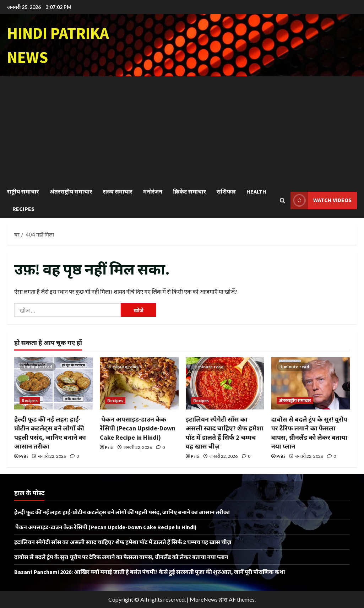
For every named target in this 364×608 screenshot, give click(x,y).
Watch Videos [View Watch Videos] (321, 200)
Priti (23, 456)
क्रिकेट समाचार (189, 191)
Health (256, 191)
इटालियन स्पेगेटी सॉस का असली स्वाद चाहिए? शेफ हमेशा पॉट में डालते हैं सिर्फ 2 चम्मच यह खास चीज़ (123, 542)
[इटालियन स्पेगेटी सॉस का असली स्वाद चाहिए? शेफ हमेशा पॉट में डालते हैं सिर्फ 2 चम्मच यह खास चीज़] (225, 384)
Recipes (23, 209)
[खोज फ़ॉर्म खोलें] (282, 200)
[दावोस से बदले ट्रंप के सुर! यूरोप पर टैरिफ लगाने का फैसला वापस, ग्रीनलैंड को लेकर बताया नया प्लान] (311, 384)
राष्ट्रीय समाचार (23, 191)
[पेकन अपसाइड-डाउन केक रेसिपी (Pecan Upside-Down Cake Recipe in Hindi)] (139, 384)
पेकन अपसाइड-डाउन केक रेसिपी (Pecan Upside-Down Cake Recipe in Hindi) (138, 428)
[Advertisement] (182, 130)
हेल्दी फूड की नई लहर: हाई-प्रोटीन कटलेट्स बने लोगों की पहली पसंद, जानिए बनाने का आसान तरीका (122, 512)
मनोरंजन (153, 191)
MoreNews (204, 599)
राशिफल (226, 191)
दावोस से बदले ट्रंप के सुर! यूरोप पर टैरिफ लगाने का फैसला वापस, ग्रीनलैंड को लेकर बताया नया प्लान (121, 557)
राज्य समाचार (117, 191)
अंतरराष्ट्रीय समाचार (71, 191)
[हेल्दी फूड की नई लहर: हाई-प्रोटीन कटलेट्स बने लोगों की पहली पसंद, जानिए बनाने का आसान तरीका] (53, 384)
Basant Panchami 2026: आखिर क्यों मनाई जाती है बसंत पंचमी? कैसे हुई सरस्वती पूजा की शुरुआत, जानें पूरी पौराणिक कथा (150, 572)
